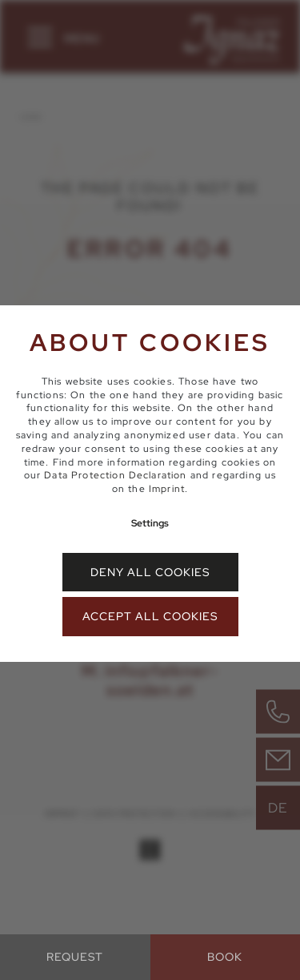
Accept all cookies (150, 616)
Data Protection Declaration (115, 475)
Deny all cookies (150, 572)
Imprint (167, 489)
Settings (150, 523)
